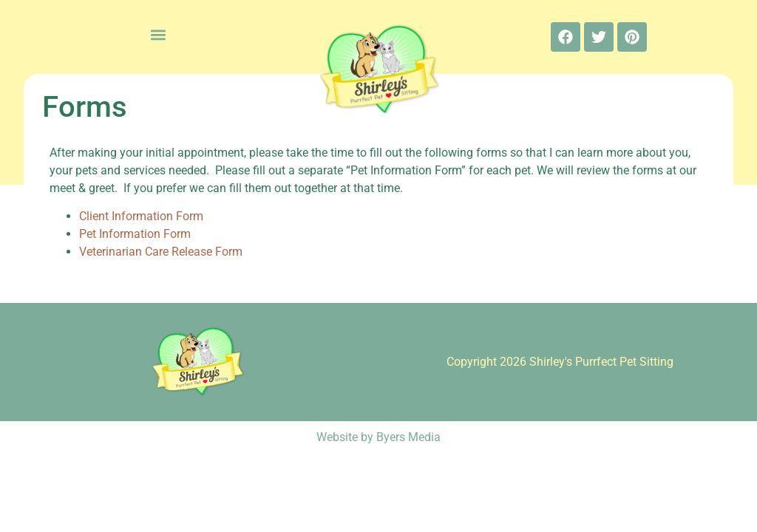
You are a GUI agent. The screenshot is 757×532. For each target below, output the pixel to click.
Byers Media (408, 437)
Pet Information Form (135, 234)
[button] (159, 34)
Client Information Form (141, 216)
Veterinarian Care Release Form (161, 252)
